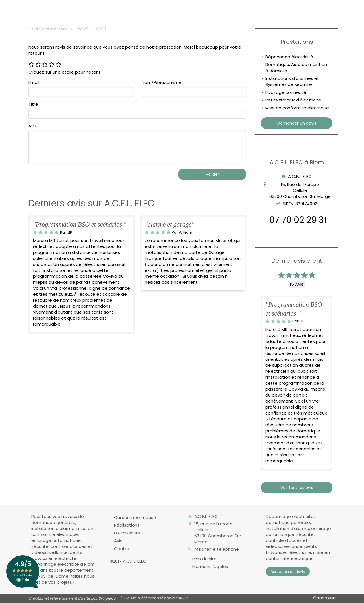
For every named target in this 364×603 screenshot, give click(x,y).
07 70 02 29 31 (298, 220)
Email (34, 82)
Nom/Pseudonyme (162, 82)
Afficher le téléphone (217, 549)
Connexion (324, 598)
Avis (33, 126)
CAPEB (181, 598)
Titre (33, 104)
